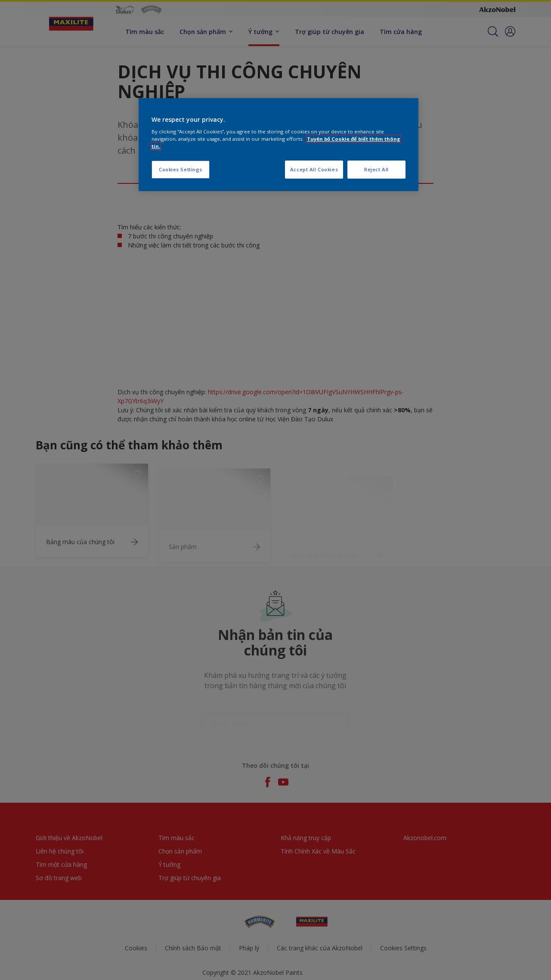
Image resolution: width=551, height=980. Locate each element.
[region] (279, 145)
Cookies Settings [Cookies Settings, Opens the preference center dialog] (181, 169)
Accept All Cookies (314, 169)
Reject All (376, 169)
